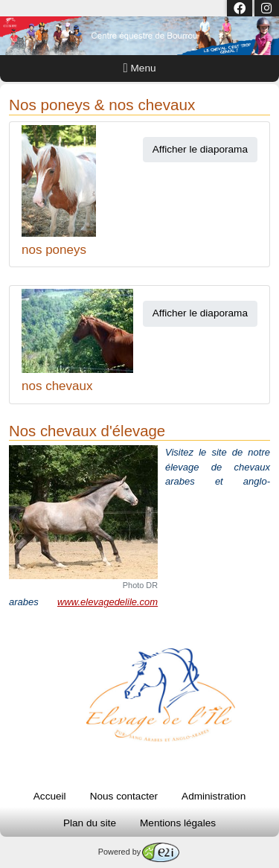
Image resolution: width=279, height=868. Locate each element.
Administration (214, 796)
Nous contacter (124, 796)
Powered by (139, 852)
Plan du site (90, 823)
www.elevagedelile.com (108, 602)
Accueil (50, 796)
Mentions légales (178, 823)
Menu (140, 68)
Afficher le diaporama (200, 149)
